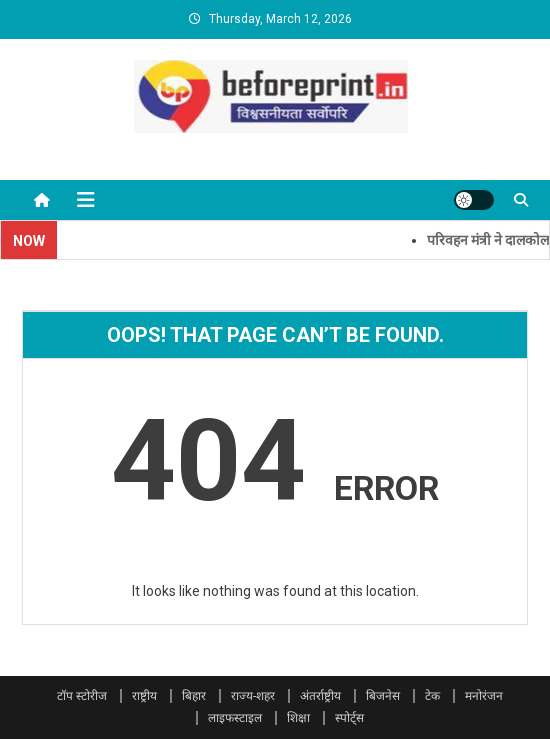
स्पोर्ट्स (349, 718)
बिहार (194, 696)
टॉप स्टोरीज (82, 696)
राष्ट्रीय (144, 696)
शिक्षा (298, 718)
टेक (432, 696)
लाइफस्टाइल (235, 718)
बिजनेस (383, 696)
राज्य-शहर (253, 696)
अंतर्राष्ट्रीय (320, 696)
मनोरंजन (484, 696)
